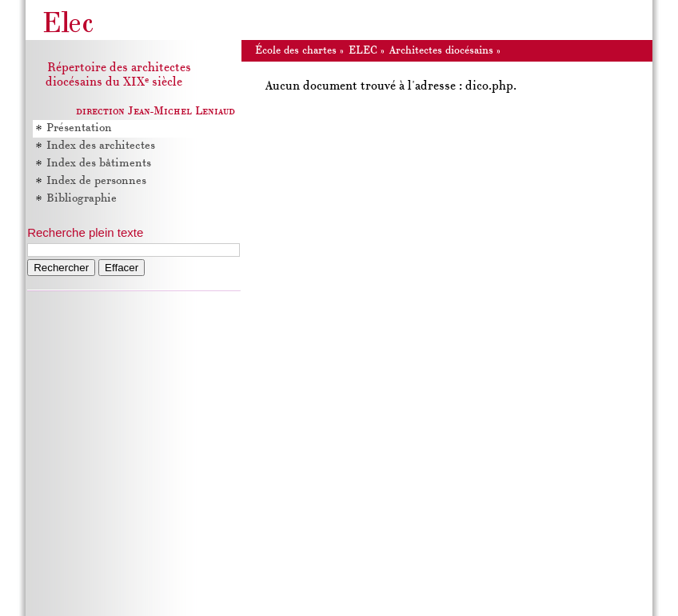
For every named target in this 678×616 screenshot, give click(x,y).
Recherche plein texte (85, 232)
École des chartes (296, 51)
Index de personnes (96, 181)
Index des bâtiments (99, 164)
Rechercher (61, 268)
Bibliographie (82, 199)
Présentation (79, 128)
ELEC (363, 51)
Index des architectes (101, 146)
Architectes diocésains (441, 51)
